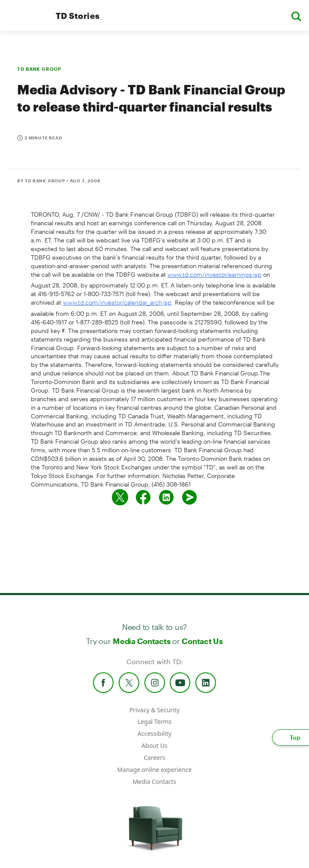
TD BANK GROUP (39, 69)
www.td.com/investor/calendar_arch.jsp (117, 302)
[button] (296, 16)
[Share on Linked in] (166, 497)
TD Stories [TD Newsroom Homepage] (78, 16)
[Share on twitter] (120, 497)
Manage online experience (155, 770)
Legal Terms (154, 721)
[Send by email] (189, 497)
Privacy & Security (154, 710)
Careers (154, 758)
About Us (154, 746)
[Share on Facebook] (143, 497)
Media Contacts (141, 641)
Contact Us (202, 641)
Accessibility (154, 733)
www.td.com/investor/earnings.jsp (214, 274)
